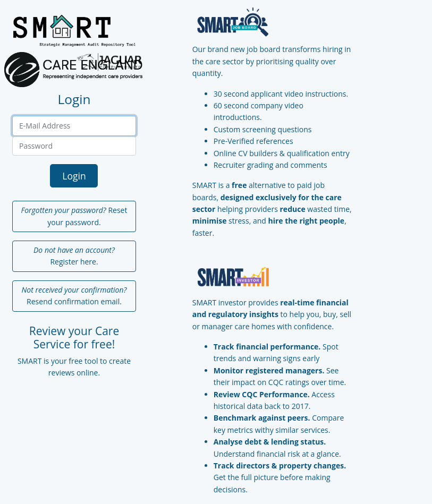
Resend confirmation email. (74, 296)
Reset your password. (74, 216)
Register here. (74, 256)
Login (74, 176)
